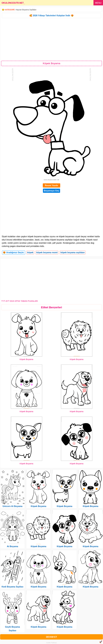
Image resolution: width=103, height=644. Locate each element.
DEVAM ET (51, 637)
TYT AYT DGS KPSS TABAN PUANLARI (20, 301)
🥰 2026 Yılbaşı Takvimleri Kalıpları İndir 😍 (51, 16)
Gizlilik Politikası (52, 643)
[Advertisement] (51, 39)
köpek (30, 252)
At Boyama (12, 546)
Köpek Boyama (26, 359)
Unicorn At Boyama (12, 506)
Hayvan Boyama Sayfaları (26, 10)
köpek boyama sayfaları (73, 252)
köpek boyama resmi (47, 252)
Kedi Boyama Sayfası (12, 587)
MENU (98, 3)
